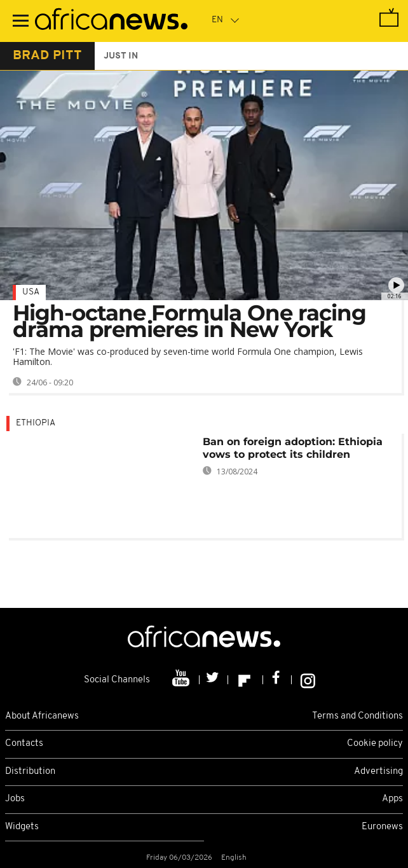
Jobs (15, 799)
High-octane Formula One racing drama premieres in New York (189, 321)
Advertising (378, 772)
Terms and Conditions (357, 716)
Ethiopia (36, 423)
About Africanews (42, 716)
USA (31, 292)
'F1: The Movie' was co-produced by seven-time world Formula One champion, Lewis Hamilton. (188, 356)
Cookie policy (375, 744)
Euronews (382, 827)
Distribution (30, 772)
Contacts (24, 744)
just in (121, 56)
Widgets (22, 827)
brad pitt (47, 56)
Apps (392, 799)
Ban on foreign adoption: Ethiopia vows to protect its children (293, 448)
